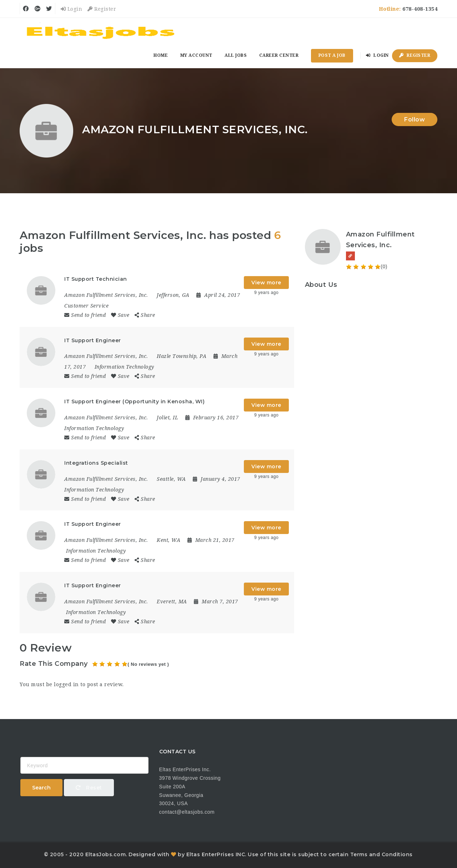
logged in (66, 684)
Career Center (279, 55)
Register (102, 9)
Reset (89, 788)
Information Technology (124, 367)
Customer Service (86, 306)
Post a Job (332, 55)
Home (161, 55)
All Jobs (236, 55)
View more (266, 283)
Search (41, 788)
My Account (196, 55)
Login (72, 9)
